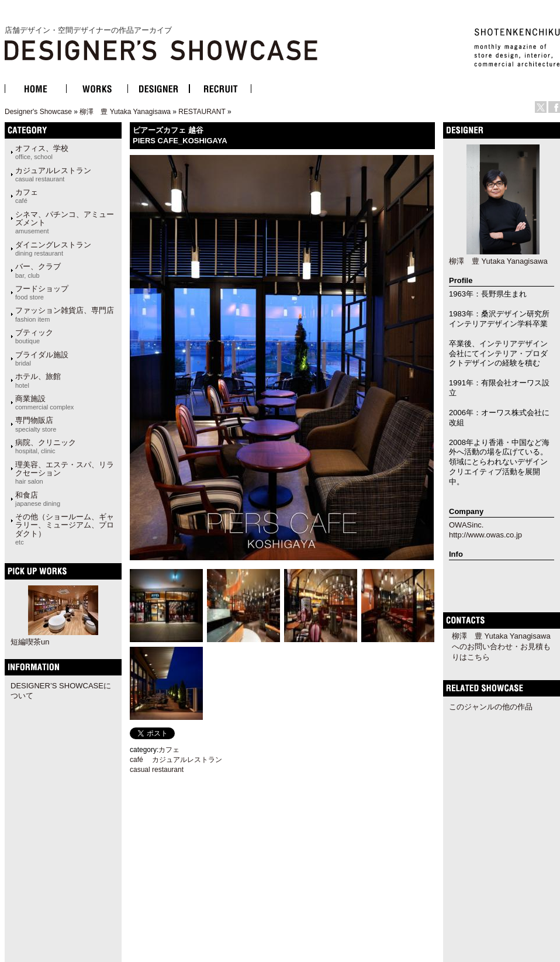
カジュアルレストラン (53, 174)
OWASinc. (466, 525)
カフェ (27, 196)
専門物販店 (36, 424)
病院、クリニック (46, 446)
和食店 (38, 499)
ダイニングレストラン (53, 249)
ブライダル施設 (42, 358)
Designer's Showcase (38, 112)
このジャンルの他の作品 (491, 707)
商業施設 (44, 402)
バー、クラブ (38, 270)
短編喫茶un (30, 642)
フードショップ (42, 292)
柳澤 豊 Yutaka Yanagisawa (125, 112)
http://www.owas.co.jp (485, 535)
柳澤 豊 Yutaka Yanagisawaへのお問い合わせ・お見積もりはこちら (501, 646)
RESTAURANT (202, 112)
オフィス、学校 (42, 152)
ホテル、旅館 (38, 380)
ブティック (34, 336)
